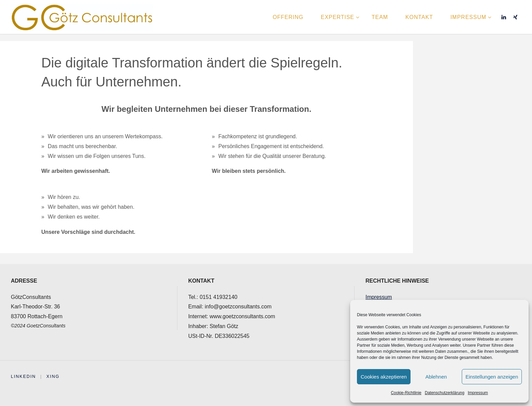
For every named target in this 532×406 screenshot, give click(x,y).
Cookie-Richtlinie (406, 393)
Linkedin (24, 376)
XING (53, 376)
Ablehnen (436, 377)
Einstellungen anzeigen (492, 377)
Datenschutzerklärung (445, 393)
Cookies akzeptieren (384, 377)
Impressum (478, 393)
